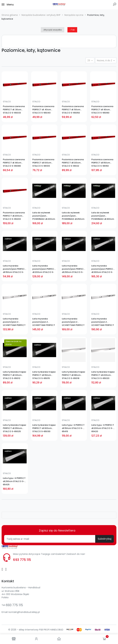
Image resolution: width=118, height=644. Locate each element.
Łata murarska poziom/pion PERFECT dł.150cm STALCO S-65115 (14, 269)
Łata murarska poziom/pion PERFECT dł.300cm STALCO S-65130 (103, 269)
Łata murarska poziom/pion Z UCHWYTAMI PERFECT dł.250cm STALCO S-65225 (73, 322)
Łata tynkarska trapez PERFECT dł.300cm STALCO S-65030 (44, 428)
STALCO (7, 102)
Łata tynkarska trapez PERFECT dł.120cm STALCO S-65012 (15, 375)
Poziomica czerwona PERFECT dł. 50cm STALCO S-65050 (73, 110)
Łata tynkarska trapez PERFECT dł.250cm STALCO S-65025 (15, 428)
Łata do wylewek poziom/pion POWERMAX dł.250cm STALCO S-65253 (73, 216)
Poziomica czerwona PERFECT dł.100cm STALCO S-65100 (43, 163)
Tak (72, 30)
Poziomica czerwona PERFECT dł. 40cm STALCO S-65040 (43, 110)
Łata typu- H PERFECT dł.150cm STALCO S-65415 (73, 428)
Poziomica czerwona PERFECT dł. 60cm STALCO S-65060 (102, 110)
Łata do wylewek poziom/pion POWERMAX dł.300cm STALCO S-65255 (103, 216)
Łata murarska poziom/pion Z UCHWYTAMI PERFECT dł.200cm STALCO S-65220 (44, 322)
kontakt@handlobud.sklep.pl (24, 612)
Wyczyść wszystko (53, 30)
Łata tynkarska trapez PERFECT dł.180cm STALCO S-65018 (74, 375)
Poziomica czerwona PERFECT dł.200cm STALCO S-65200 (14, 216)
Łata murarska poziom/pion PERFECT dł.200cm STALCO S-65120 (44, 269)
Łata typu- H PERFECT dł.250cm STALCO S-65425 (14, 481)
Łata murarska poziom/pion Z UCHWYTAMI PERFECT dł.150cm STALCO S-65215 (14, 322)
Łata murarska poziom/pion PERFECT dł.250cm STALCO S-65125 (73, 269)
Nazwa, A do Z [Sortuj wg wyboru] (105, 60)
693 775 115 (22, 560)
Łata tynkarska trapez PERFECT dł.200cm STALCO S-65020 (103, 375)
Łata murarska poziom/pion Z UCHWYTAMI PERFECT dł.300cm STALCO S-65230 (103, 322)
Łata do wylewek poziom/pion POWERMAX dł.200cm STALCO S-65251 (44, 216)
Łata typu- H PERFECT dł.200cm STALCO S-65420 (103, 428)
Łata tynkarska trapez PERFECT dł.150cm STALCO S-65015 (44, 375)
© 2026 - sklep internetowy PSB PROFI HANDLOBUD (36, 630)
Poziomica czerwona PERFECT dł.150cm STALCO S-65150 (102, 163)
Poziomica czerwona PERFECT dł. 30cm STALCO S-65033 (14, 110)
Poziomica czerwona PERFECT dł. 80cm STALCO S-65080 (14, 163)
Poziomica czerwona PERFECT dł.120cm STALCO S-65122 (73, 163)
